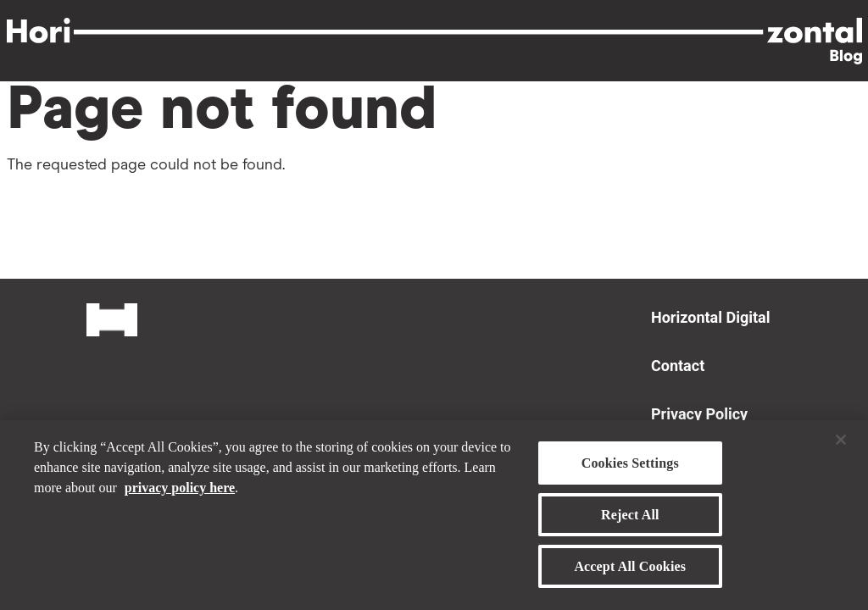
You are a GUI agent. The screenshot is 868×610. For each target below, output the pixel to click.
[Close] (841, 446)
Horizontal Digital (710, 317)
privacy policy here (180, 494)
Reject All (630, 521)
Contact (678, 366)
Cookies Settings (630, 470)
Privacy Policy (699, 414)
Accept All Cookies (630, 574)
